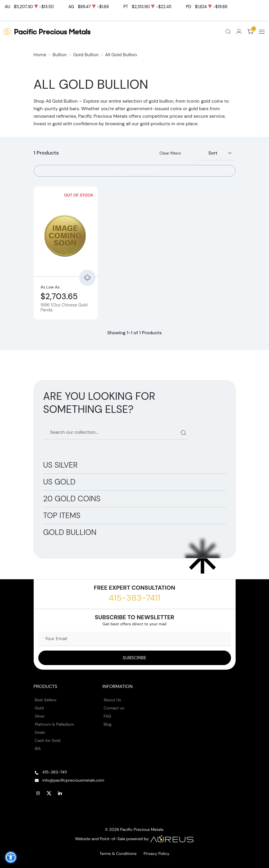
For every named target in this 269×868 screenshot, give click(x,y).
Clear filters (170, 153)
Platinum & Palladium (55, 724)
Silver (40, 716)
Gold (39, 708)
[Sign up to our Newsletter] (135, 658)
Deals (40, 732)
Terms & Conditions (118, 854)
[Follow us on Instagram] (38, 793)
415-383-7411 (134, 598)
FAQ (107, 716)
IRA (38, 749)
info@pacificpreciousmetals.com (73, 780)
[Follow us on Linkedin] (60, 793)
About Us (112, 700)
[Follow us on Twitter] (49, 793)
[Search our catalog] (116, 432)
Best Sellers (46, 700)
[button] (11, 857)
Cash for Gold (48, 740)
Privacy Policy (157, 854)
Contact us (114, 708)
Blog (108, 724)
